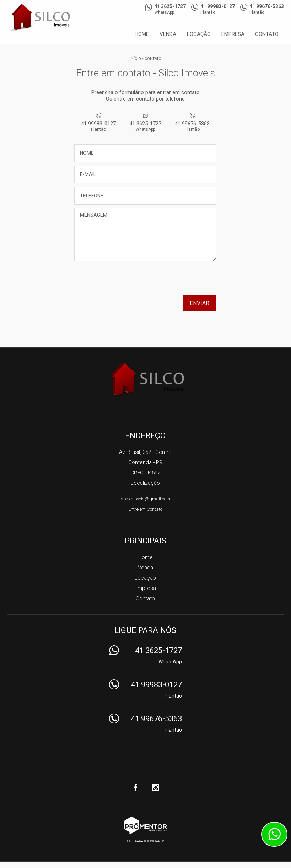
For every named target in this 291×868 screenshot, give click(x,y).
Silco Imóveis (145, 380)
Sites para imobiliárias (145, 841)
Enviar (200, 303)
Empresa (233, 34)
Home (142, 34)
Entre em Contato (145, 509)
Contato (267, 34)
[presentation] (171, 281)
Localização (145, 483)
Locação (199, 34)
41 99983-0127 (98, 126)
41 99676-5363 (192, 126)
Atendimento (274, 834)
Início (135, 59)
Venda (168, 34)
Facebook (136, 787)
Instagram (156, 787)
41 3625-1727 (145, 126)
